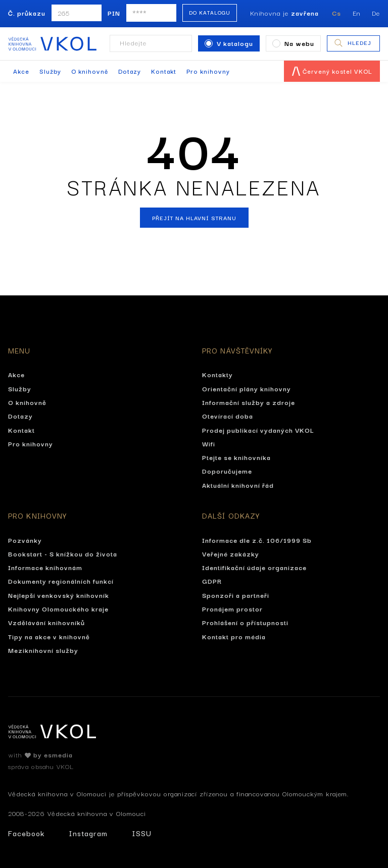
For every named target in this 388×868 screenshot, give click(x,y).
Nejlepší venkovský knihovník (59, 595)
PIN (114, 13)
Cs (336, 13)
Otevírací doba (228, 416)
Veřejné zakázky (231, 553)
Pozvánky (25, 540)
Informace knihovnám (45, 567)
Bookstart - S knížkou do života (63, 553)
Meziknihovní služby (43, 650)
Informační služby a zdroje (249, 402)
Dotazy (130, 71)
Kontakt (164, 71)
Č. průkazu (27, 13)
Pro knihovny (208, 71)
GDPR (212, 581)
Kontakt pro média (234, 636)
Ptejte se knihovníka (236, 457)
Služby (50, 71)
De (376, 13)
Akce (21, 71)
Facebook (26, 833)
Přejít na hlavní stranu (194, 218)
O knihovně (90, 71)
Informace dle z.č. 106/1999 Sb (257, 540)
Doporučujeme (227, 471)
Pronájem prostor (232, 608)
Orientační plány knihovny (247, 388)
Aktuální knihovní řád (238, 485)
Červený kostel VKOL (332, 71)
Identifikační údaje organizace (254, 567)
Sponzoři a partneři (236, 595)
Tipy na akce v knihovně (49, 636)
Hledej (352, 43)
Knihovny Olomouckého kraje (58, 608)
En (357, 13)
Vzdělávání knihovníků (46, 622)
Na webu (293, 43)
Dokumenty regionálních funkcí (61, 581)
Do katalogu (210, 12)
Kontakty (217, 374)
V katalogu (229, 43)
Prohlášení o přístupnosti (245, 622)
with (40, 754)
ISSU (142, 833)
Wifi (209, 443)
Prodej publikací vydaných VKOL (258, 430)
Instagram (88, 833)
